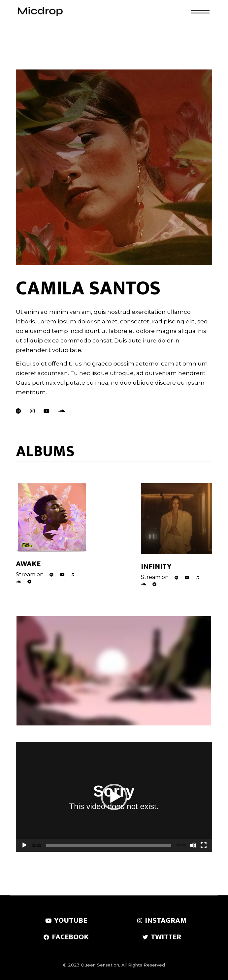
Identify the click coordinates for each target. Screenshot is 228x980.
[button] (114, 797)
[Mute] (193, 845)
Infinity (156, 566)
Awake (28, 564)
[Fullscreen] (204, 845)
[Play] (24, 845)
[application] (114, 797)
